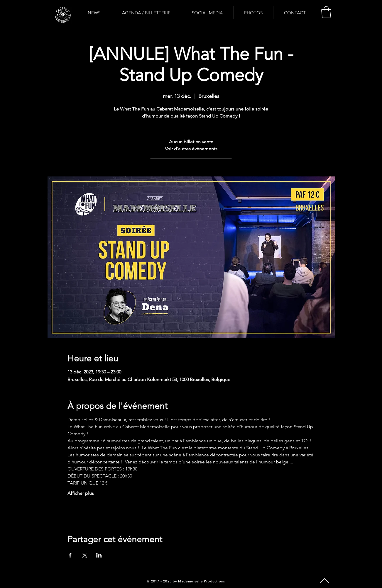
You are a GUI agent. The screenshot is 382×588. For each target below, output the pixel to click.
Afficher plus (81, 493)
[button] (326, 12)
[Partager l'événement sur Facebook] (70, 555)
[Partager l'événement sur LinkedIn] (99, 555)
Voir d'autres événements (191, 149)
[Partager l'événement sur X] (85, 555)
